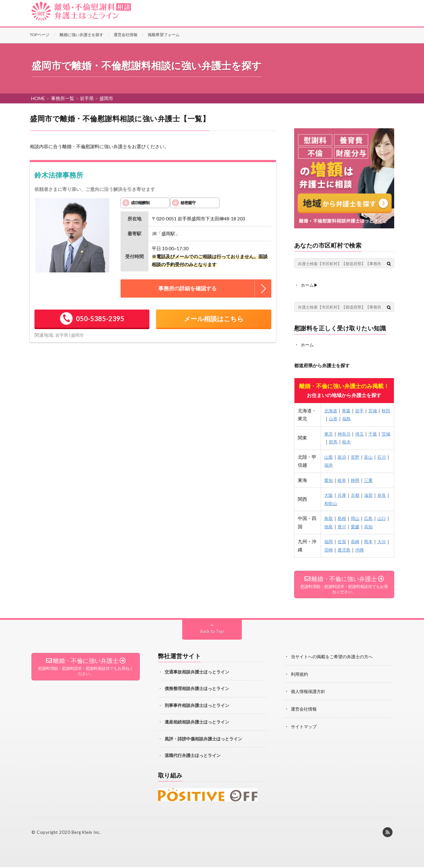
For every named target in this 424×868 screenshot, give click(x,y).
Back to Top (212, 632)
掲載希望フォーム (164, 35)
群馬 (338, 441)
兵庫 (343, 495)
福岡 (329, 541)
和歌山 (336, 503)
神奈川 (345, 433)
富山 (370, 456)
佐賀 (343, 541)
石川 (384, 456)
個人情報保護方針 (309, 692)
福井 (333, 464)
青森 (347, 410)
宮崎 (333, 549)
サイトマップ (305, 726)
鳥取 (329, 518)
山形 (338, 418)
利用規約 (300, 675)
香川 (347, 526)
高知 (375, 526)
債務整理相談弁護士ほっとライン (197, 689)
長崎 (356, 541)
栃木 (352, 441)
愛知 (329, 479)
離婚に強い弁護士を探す (81, 35)
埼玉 (361, 433)
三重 (370, 479)
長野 (356, 456)
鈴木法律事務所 (59, 175)
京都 (356, 495)
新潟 (343, 456)
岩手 (361, 410)
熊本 (370, 541)
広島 (370, 518)
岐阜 (343, 479)
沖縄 (366, 549)
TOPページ (40, 35)
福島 (352, 418)
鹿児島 (349, 549)
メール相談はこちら (214, 318)
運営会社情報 (126, 35)
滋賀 (370, 495)
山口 (384, 518)
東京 (329, 433)
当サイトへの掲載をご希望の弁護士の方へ (335, 657)
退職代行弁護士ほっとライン (193, 756)
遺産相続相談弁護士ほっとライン (197, 723)
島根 (343, 518)
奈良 (384, 495)
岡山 (356, 518)
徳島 (333, 526)
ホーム (308, 344)
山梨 (329, 456)
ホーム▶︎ (310, 285)
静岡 (356, 479)
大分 (384, 541)
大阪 (329, 495)
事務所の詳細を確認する (187, 288)
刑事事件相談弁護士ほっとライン (197, 706)
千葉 (375, 433)
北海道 (331, 410)
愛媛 (361, 526)
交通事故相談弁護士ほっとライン (197, 673)
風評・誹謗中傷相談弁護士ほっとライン (203, 740)
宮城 (375, 410)
